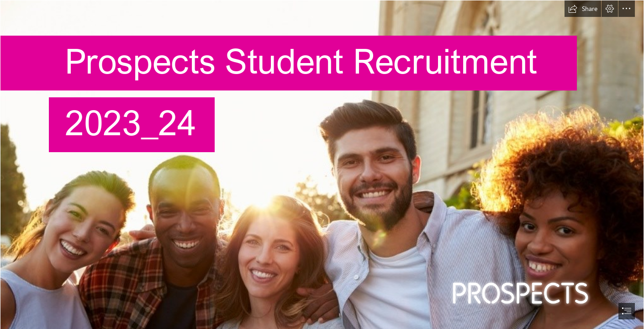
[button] (583, 9)
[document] (322, 164)
